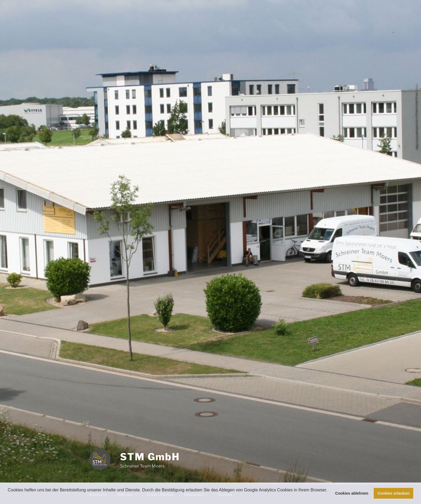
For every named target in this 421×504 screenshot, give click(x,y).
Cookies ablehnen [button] (352, 493)
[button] (9, 497)
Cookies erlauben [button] (394, 493)
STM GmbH (150, 457)
